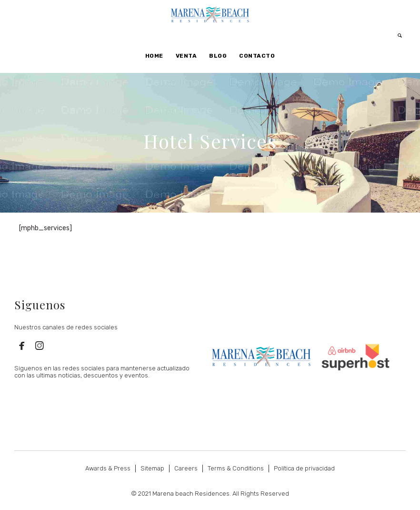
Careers (186, 468)
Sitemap (152, 468)
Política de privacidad (304, 468)
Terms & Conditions (236, 468)
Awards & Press (108, 468)
